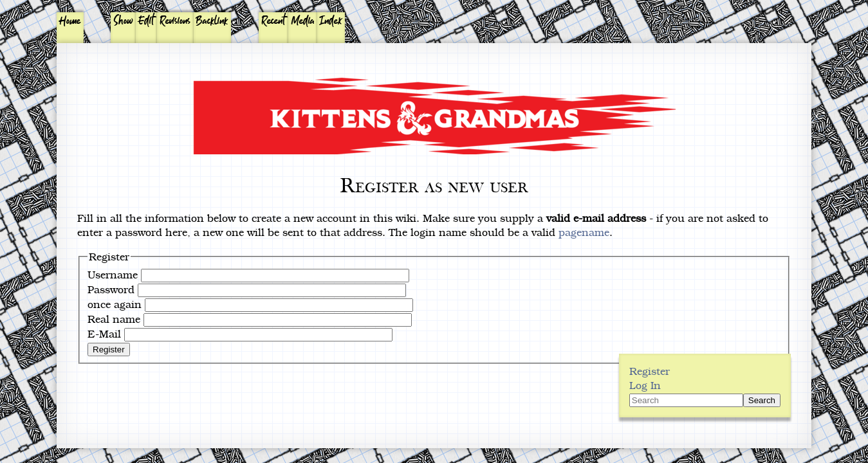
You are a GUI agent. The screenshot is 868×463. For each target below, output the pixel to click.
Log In (645, 385)
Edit (146, 21)
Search (762, 400)
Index (331, 21)
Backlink (212, 21)
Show (123, 21)
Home (70, 21)
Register (109, 350)
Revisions (175, 21)
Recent (273, 21)
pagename (584, 232)
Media (303, 21)
